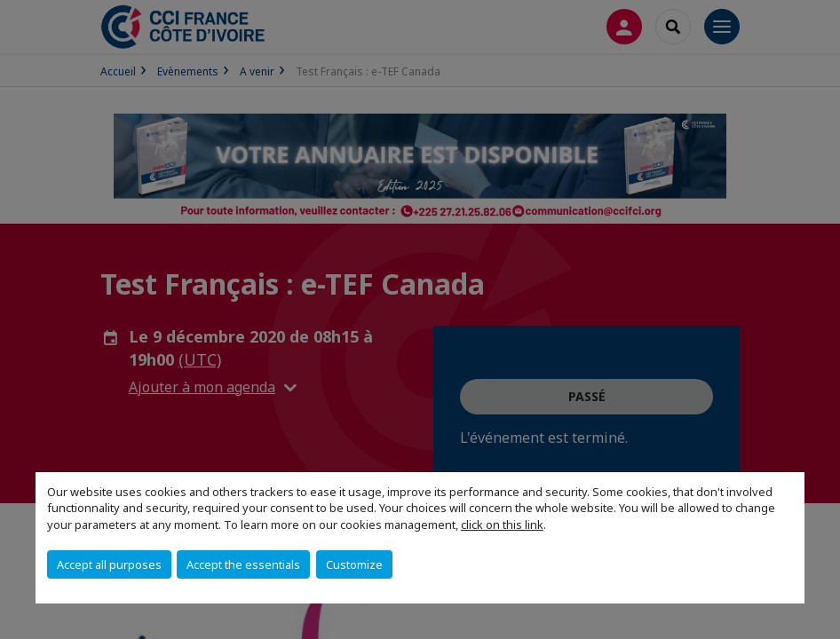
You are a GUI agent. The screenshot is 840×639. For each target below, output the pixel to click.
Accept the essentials (243, 564)
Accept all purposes (109, 564)
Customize (354, 564)
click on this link (502, 525)
